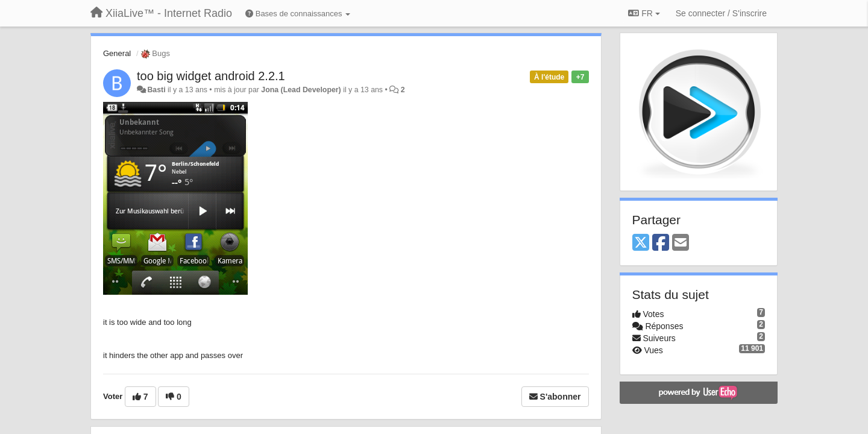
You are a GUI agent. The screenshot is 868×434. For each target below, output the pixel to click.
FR (644, 13)
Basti (156, 90)
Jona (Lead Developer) (301, 90)
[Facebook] (661, 243)
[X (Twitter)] (641, 243)
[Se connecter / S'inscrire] (721, 13)
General (117, 53)
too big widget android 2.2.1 (211, 76)
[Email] (681, 243)
